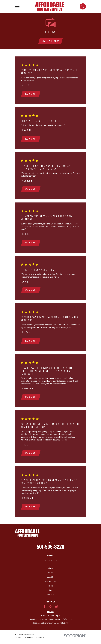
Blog (50, 592)
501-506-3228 (50, 548)
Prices (51, 588)
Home (51, 575)
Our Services (50, 583)
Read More (31, 94)
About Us (50, 579)
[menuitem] (18, 639)
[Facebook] (45, 608)
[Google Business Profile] (56, 608)
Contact (50, 597)
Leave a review (50, 41)
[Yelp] (51, 608)
